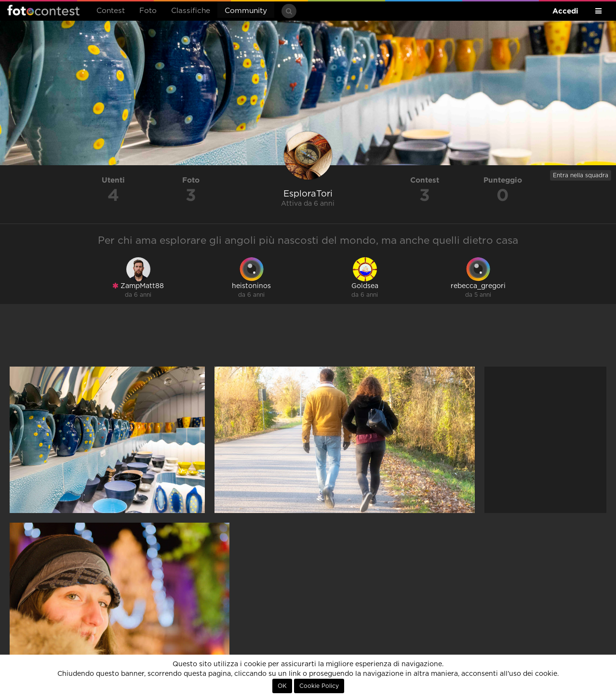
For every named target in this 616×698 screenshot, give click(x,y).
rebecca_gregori (478, 286)
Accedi (565, 11)
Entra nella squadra (581, 175)
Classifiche (191, 11)
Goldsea (365, 286)
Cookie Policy (319, 686)
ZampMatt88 (138, 286)
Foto (148, 11)
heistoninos (251, 286)
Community (246, 11)
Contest (111, 11)
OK (282, 686)
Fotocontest (43, 10)
